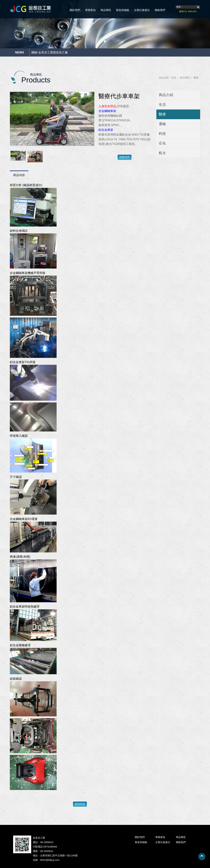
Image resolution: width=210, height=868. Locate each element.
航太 (162, 153)
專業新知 (90, 10)
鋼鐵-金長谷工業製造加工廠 (50, 52)
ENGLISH (192, 11)
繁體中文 (183, 11)
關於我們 (75, 10)
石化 (162, 143)
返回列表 (80, 804)
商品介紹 (166, 95)
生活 (162, 105)
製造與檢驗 (123, 10)
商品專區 (106, 10)
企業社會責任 (142, 10)
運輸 (162, 124)
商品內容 (19, 175)
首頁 (174, 78)
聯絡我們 (160, 10)
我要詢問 (125, 157)
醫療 (196, 78)
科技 (162, 134)
